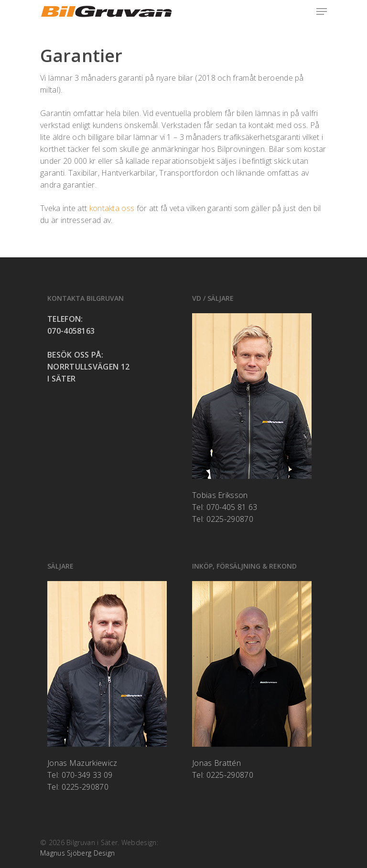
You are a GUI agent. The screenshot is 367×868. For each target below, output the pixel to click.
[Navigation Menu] (322, 11)
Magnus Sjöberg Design (77, 853)
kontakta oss (112, 208)
